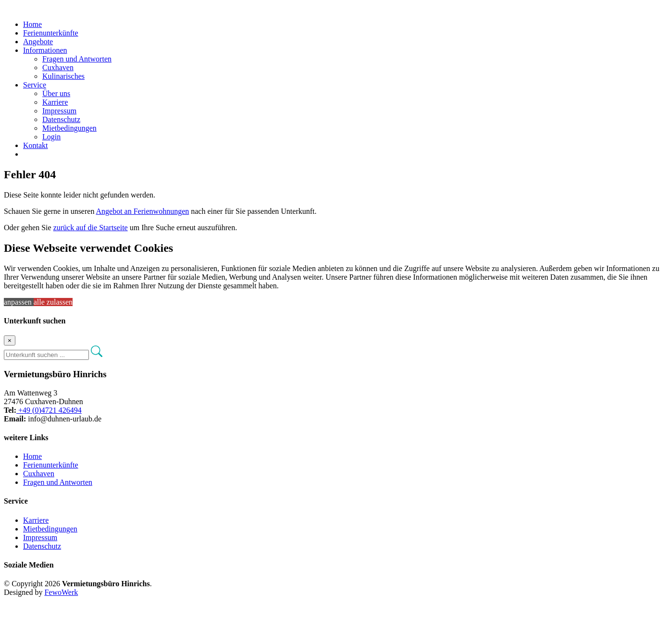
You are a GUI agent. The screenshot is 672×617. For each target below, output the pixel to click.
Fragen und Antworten (77, 59)
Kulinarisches (63, 76)
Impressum (59, 111)
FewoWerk (61, 592)
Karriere (55, 102)
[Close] (10, 340)
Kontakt (36, 145)
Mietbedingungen (69, 128)
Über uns (56, 93)
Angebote (38, 42)
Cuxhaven (58, 68)
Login (51, 137)
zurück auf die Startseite (91, 228)
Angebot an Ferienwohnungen (143, 211)
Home (32, 24)
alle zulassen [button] (53, 302)
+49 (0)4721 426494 (49, 410)
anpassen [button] (19, 302)
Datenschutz (61, 119)
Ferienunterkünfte (51, 33)
